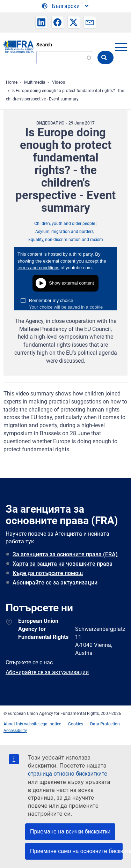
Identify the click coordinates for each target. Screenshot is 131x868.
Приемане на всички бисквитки (70, 832)
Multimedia (35, 82)
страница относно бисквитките (68, 774)
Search (44, 45)
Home (12, 82)
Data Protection (105, 724)
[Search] (64, 58)
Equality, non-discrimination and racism (66, 240)
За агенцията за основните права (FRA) (65, 554)
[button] (42, 22)
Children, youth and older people (65, 224)
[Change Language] (66, 6)
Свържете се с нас (29, 662)
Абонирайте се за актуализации (55, 583)
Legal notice (50, 724)
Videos (59, 82)
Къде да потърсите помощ (48, 573)
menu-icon (121, 47)
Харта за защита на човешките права (63, 564)
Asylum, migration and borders (64, 232)
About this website (21, 724)
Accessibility (15, 731)
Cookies (76, 724)
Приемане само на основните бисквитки (76, 851)
